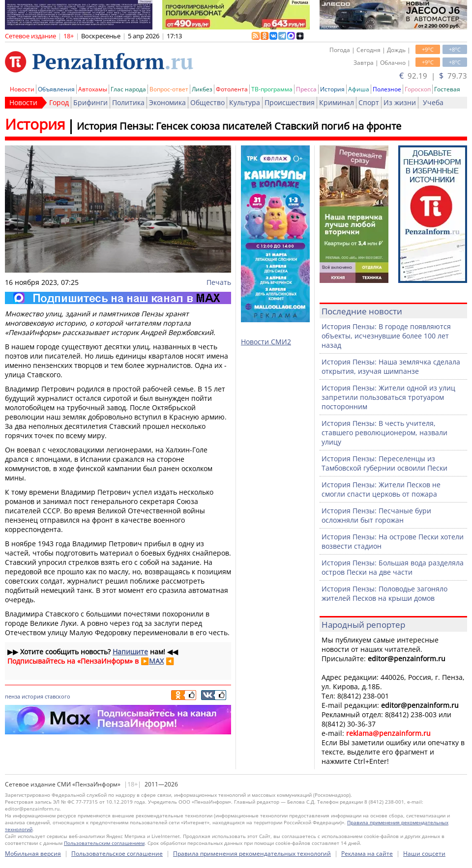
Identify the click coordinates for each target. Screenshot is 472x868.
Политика (128, 102)
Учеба (433, 102)
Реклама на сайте (367, 854)
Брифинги (90, 102)
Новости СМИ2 (266, 342)
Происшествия (290, 102)
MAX (156, 661)
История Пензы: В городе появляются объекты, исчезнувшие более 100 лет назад (386, 336)
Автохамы (93, 89)
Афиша (359, 89)
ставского (58, 696)
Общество (207, 102)
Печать (219, 282)
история (32, 696)
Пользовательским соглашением (104, 843)
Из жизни (400, 102)
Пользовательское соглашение (117, 854)
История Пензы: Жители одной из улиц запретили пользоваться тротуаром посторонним (388, 397)
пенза (13, 696)
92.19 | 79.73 (433, 76)
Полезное (387, 89)
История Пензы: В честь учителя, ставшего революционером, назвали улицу (384, 433)
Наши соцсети (424, 854)
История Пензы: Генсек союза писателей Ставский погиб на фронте (239, 126)
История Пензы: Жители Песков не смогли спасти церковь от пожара (381, 489)
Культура (245, 102)
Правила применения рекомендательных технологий (252, 854)
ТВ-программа (272, 89)
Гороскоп (418, 89)
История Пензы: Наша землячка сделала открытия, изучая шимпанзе (391, 366)
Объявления (56, 89)
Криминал (337, 102)
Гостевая (447, 89)
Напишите (130, 652)
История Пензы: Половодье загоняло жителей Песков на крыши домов (384, 593)
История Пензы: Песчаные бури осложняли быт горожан (376, 515)
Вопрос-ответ (169, 89)
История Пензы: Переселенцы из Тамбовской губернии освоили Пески (384, 463)
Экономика (167, 102)
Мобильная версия (33, 854)
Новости (22, 89)
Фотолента (232, 89)
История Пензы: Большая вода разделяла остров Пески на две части (393, 567)
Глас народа (128, 89)
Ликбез (202, 89)
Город (59, 102)
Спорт (369, 102)
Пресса (306, 89)
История (332, 89)
